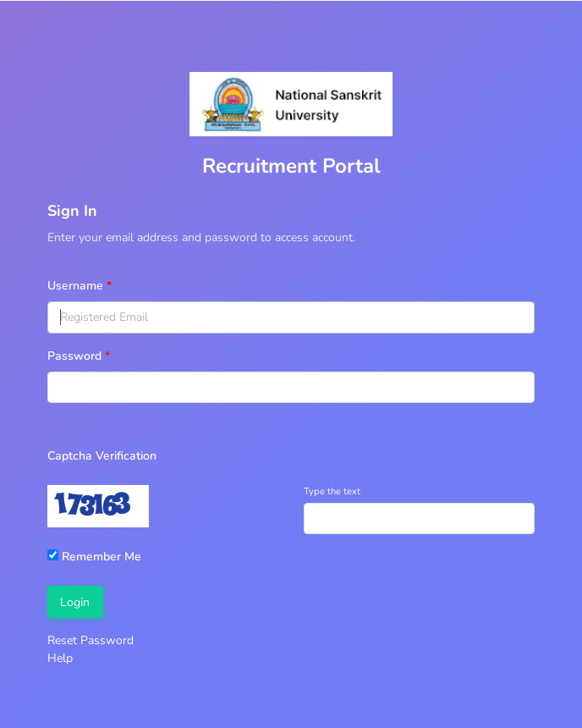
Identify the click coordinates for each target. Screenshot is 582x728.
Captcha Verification (102, 456)
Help (60, 658)
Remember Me (94, 557)
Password (74, 356)
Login (75, 602)
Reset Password (91, 640)
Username (75, 286)
